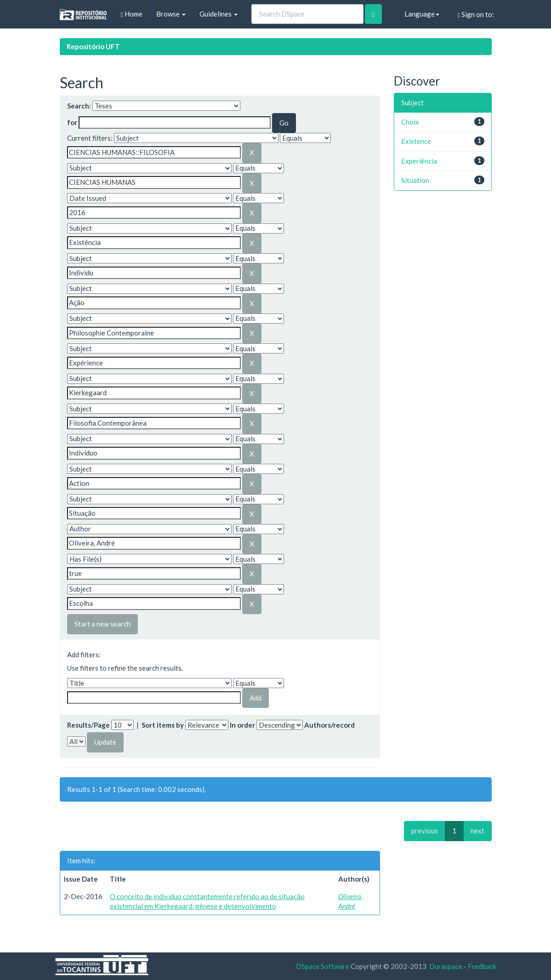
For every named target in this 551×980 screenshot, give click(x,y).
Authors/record (329, 725)
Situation (415, 180)
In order (242, 725)
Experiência (419, 161)
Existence (416, 141)
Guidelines (219, 14)
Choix (410, 122)
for (72, 122)
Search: (79, 106)
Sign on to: (476, 14)
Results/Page (88, 725)
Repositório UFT (93, 46)
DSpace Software (323, 966)
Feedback (482, 966)
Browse (171, 14)
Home (131, 14)
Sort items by (163, 725)
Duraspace (446, 966)
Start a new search (102, 624)
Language (422, 14)
